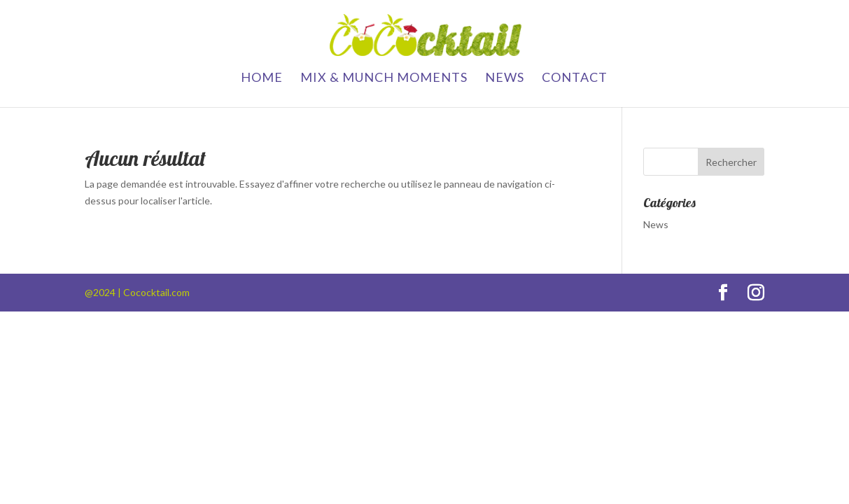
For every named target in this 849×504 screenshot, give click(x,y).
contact (575, 78)
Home (262, 78)
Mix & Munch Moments (384, 78)
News (505, 78)
